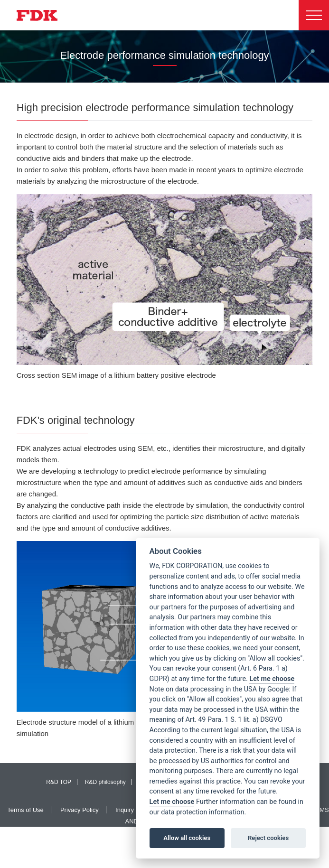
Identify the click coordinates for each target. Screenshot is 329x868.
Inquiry (125, 810)
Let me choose (272, 679)
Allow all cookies (187, 838)
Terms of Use (25, 810)
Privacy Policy (80, 810)
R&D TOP (59, 782)
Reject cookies (268, 838)
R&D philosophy (105, 782)
